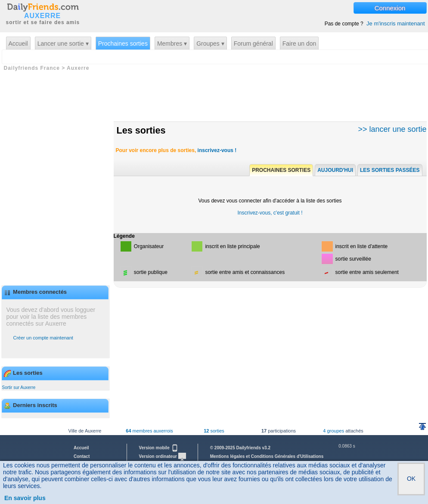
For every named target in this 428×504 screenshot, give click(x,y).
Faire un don (299, 44)
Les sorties (141, 130)
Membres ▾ (172, 44)
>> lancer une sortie (392, 129)
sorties (214, 431)
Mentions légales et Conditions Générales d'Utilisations (267, 456)
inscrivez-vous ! (217, 150)
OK (411, 479)
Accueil (18, 44)
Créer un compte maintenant (43, 338)
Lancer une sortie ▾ (63, 44)
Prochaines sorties (123, 44)
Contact (82, 456)
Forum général (253, 44)
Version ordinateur (163, 456)
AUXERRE (42, 16)
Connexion (390, 8)
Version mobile (159, 448)
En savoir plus (25, 498)
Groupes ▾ (210, 44)
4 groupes (333, 431)
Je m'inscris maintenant (395, 23)
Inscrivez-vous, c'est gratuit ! (270, 213)
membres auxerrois (149, 431)
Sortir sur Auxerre (19, 387)
